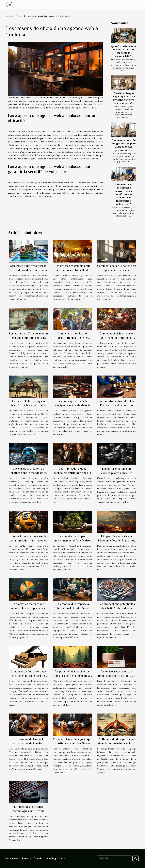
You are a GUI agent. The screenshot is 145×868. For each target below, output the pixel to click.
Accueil (10, 16)
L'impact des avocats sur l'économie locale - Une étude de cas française (117, 540)
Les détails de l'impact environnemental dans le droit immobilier (73, 540)
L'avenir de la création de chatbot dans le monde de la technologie (28, 473)
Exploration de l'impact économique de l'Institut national (28, 743)
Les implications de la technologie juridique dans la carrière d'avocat (73, 473)
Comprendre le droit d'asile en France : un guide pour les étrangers (117, 405)
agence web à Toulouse (63, 135)
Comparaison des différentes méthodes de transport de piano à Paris (28, 676)
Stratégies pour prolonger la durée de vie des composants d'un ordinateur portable (28, 270)
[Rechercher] (114, 858)
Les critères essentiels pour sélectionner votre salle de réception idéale (72, 270)
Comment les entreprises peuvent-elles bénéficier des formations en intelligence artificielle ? (124, 194)
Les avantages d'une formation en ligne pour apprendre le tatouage (28, 338)
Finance (27, 858)
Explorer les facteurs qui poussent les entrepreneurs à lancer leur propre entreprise (28, 608)
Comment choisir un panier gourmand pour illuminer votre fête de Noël (117, 338)
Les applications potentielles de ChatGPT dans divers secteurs (117, 608)
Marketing (50, 858)
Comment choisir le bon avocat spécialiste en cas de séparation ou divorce (117, 270)
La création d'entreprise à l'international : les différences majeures (73, 608)
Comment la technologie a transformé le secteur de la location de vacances (28, 405)
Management (12, 858)
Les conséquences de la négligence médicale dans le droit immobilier (73, 405)
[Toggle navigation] (10, 5)
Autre (19, 16)
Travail (38, 858)
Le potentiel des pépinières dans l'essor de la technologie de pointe (72, 676)
